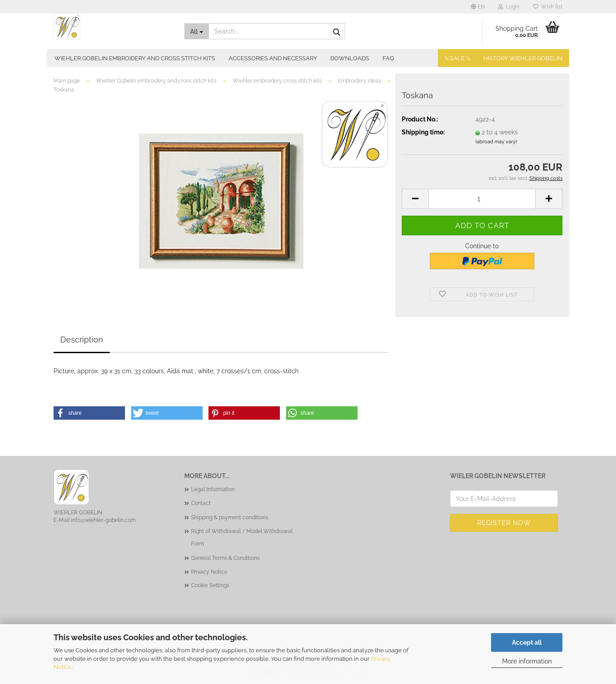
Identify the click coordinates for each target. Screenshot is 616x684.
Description (82, 340)
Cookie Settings (210, 585)
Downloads (350, 58)
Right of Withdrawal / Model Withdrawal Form (242, 538)
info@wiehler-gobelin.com (103, 520)
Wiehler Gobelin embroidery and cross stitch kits (135, 58)
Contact (201, 503)
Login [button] (509, 7)
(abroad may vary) (496, 142)
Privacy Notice (209, 572)
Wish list (548, 7)
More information (527, 661)
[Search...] (197, 31)
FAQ (388, 58)
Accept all (527, 642)
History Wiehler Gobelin (523, 58)
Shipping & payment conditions (230, 517)
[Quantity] (482, 199)
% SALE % (457, 58)
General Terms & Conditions (225, 558)
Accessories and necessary (273, 58)
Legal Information (213, 489)
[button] (478, 7)
